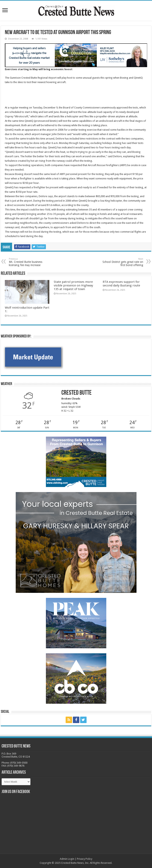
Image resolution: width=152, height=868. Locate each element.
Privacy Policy (85, 859)
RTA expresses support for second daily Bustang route (121, 284)
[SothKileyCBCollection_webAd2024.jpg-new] (76, 55)
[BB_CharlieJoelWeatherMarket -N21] (33, 357)
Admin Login (67, 859)
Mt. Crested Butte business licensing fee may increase (29, 262)
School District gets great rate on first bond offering (123, 262)
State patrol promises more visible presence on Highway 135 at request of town (73, 285)
